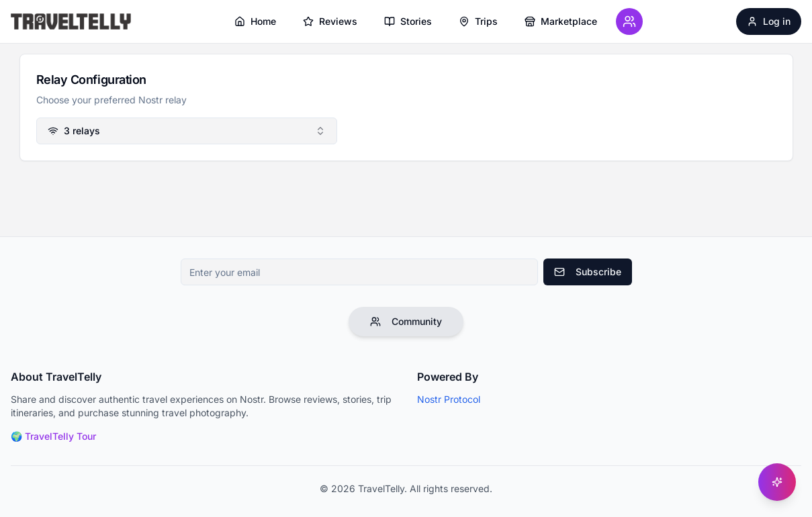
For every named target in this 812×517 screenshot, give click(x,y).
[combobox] (187, 131)
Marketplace (561, 21)
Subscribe (588, 272)
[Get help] (777, 482)
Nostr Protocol (449, 399)
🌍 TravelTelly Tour (53, 436)
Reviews (330, 21)
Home (255, 21)
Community (406, 321)
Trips (478, 21)
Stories (408, 21)
